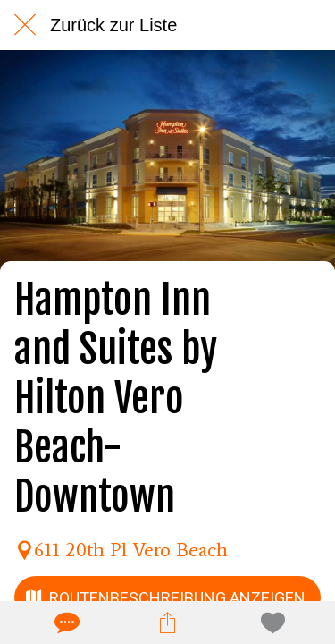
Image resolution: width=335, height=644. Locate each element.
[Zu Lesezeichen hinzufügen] (270, 623)
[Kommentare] (65, 623)
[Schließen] (25, 25)
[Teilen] (167, 623)
